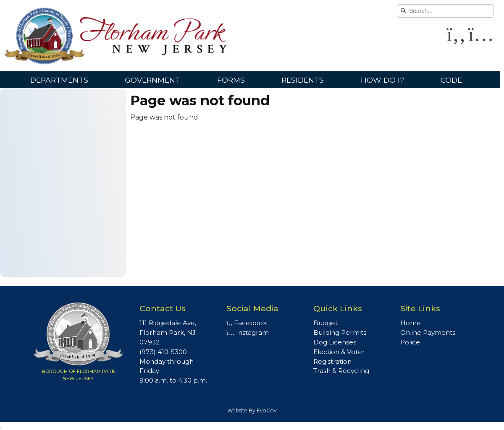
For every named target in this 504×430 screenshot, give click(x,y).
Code (451, 80)
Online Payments (428, 332)
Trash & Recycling (341, 371)
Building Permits (340, 332)
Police (410, 342)
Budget (325, 323)
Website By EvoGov (252, 410)
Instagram (248, 332)
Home (411, 323)
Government (152, 80)
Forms (231, 80)
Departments (59, 80)
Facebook (247, 323)
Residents (303, 80)
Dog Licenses (335, 342)
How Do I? (382, 80)
